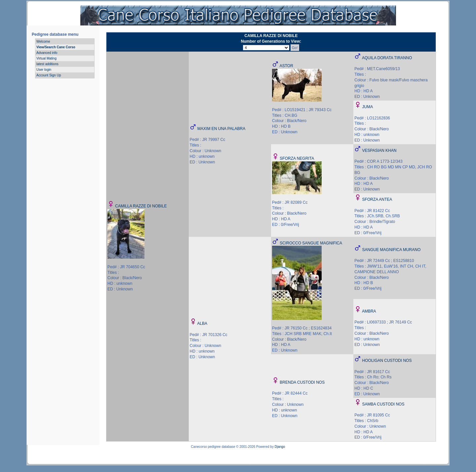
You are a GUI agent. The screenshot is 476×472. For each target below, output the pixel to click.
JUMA (368, 107)
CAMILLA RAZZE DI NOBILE (141, 206)
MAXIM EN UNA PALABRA (221, 129)
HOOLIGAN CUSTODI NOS (387, 361)
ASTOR (286, 66)
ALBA (202, 323)
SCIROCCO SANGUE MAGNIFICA (311, 243)
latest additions (47, 64)
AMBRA (369, 311)
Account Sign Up (49, 75)
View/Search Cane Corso (56, 47)
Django (280, 447)
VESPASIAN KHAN (379, 150)
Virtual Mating (46, 58)
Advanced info (47, 53)
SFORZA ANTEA (377, 199)
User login (44, 70)
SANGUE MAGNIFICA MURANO (392, 250)
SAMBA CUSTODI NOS (383, 404)
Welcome (43, 42)
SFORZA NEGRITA (297, 158)
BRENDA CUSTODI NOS (302, 382)
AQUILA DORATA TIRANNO (387, 58)
